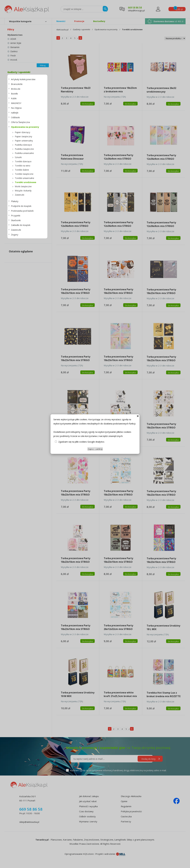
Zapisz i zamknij (95, 449)
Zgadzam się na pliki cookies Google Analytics (81, 442)
